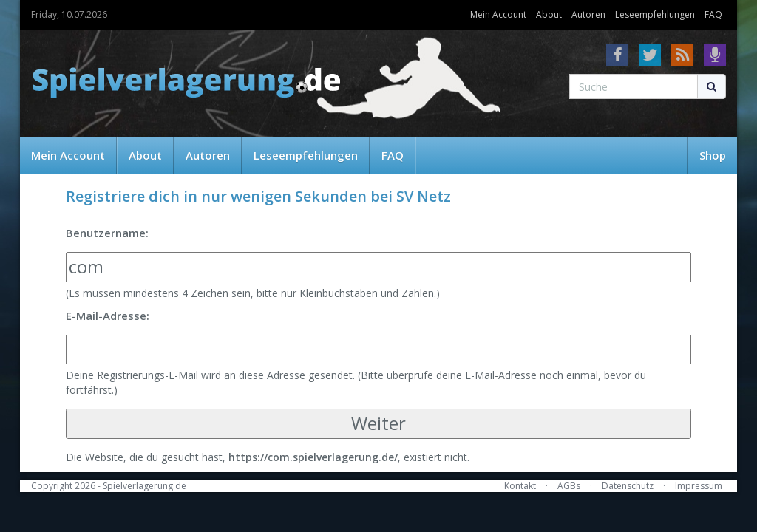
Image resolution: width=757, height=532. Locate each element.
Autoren (588, 14)
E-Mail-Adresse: (108, 316)
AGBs (569, 486)
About (549, 14)
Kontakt (520, 486)
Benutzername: (107, 233)
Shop (713, 155)
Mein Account (498, 14)
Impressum (699, 486)
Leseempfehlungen (655, 14)
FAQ (713, 14)
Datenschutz (628, 486)
